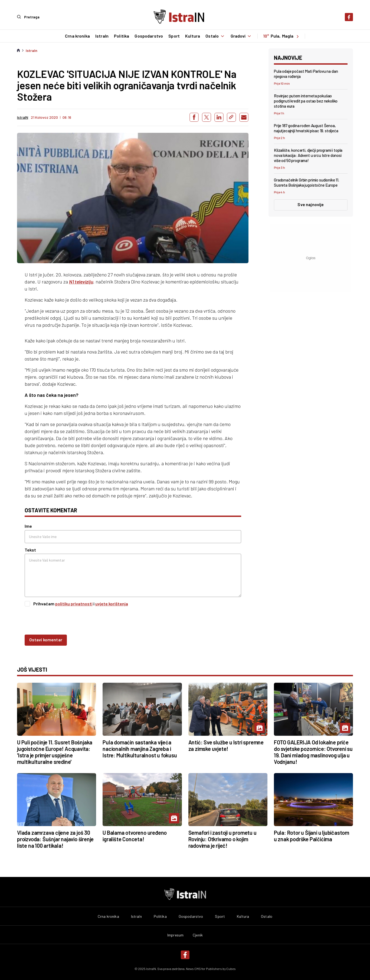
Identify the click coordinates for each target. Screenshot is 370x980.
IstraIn (102, 36)
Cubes (231, 968)
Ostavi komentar (46, 640)
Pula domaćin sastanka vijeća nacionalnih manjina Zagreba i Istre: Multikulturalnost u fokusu (140, 749)
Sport (174, 36)
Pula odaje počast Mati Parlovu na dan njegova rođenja (306, 73)
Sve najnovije (311, 204)
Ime (28, 526)
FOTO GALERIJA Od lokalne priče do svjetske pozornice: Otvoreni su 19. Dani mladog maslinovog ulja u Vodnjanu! (313, 752)
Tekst (30, 550)
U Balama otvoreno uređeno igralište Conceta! (135, 836)
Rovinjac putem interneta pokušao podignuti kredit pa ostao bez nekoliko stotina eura (306, 101)
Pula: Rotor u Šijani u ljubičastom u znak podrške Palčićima (312, 836)
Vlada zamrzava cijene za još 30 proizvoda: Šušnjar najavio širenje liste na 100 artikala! (55, 839)
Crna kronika (77, 36)
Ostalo (215, 36)
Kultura (192, 36)
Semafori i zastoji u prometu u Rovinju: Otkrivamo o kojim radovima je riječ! (222, 839)
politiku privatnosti (74, 603)
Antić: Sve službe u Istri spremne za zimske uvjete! (226, 745)
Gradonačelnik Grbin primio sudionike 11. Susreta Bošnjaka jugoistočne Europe (307, 182)
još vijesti (32, 669)
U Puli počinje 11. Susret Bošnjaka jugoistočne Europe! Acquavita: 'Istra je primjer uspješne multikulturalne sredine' (55, 752)
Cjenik (198, 935)
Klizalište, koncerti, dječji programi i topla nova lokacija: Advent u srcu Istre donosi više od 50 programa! (308, 155)
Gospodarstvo (149, 36)
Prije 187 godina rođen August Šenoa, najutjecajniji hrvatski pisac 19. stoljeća (306, 128)
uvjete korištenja (112, 603)
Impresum (175, 935)
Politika (121, 36)
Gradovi (241, 36)
